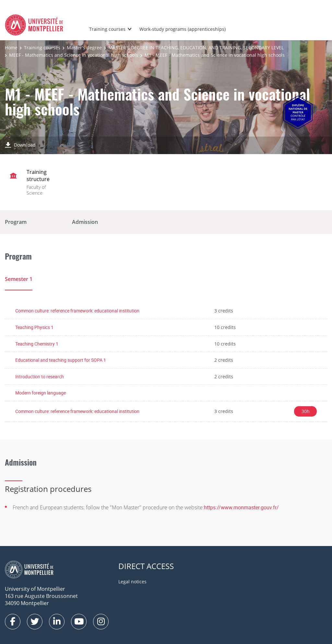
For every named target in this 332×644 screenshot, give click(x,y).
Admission (85, 222)
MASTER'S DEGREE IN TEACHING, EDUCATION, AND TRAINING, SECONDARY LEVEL (196, 48)
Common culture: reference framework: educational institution (77, 311)
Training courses (107, 29)
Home (11, 48)
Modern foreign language (41, 393)
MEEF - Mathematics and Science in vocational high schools (74, 55)
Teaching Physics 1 (34, 327)
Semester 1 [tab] (19, 279)
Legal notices (132, 582)
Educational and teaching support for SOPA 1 (61, 360)
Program (16, 222)
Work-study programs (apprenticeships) (183, 29)
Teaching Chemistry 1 (37, 344)
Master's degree (84, 48)
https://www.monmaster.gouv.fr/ (241, 507)
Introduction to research (40, 377)
